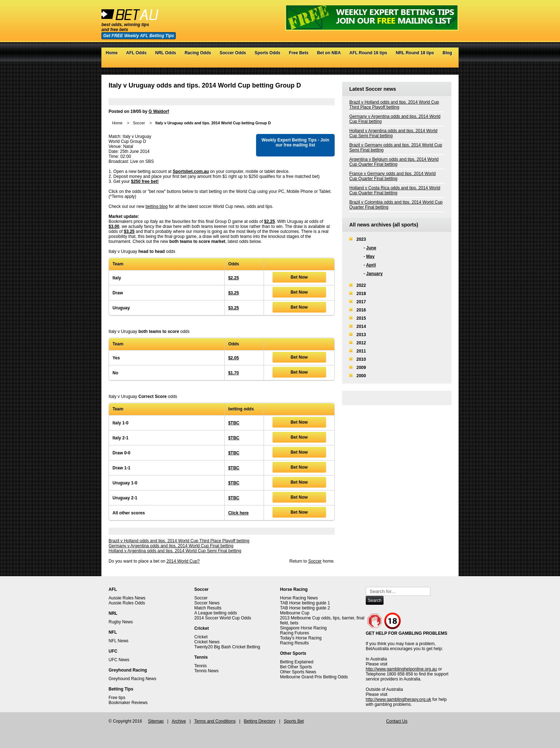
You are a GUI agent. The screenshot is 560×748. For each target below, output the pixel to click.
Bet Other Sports (296, 667)
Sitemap (156, 721)
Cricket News (207, 642)
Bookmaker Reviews (128, 703)
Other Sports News (298, 672)
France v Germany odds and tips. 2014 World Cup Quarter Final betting (392, 176)
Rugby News (121, 622)
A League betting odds (216, 613)
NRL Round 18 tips (415, 53)
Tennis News (206, 671)
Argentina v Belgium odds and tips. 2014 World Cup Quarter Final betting (394, 162)
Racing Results (294, 643)
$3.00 (114, 226)
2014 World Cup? (183, 561)
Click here (238, 513)
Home (112, 53)
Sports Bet (294, 721)
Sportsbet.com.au (191, 171)
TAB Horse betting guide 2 (305, 608)
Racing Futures (294, 633)
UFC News (119, 660)
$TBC (234, 423)
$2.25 (270, 221)
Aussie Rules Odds (127, 603)
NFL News (119, 641)
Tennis (201, 666)
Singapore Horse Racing (303, 628)
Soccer (139, 123)
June (371, 248)
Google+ (441, 64)
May (370, 256)
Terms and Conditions (215, 721)
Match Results (208, 608)
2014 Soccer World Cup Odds (223, 618)
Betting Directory (260, 721)
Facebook (433, 64)
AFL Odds (136, 53)
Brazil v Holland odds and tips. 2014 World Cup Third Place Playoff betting (179, 541)
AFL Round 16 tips (368, 53)
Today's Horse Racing (301, 638)
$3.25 (129, 231)
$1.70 (234, 373)
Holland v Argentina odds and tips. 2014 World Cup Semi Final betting (175, 551)
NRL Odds (165, 53)
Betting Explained (297, 662)
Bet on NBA (329, 53)
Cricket (201, 637)
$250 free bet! (145, 181)
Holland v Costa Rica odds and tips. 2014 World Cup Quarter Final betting (395, 190)
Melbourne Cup (295, 613)
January (374, 274)
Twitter (426, 64)
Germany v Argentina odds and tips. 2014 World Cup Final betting (171, 546)
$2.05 (234, 358)
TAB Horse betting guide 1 (305, 603)
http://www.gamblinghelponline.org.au (401, 669)
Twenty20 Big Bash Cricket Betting (227, 647)
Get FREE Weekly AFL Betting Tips (139, 36)
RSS (448, 64)
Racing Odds (198, 53)
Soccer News (207, 603)
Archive (179, 721)
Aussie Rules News (127, 598)
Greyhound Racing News (132, 679)
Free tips (117, 698)
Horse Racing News (299, 598)
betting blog (156, 206)
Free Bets (299, 53)
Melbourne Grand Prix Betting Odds (314, 677)
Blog (447, 53)
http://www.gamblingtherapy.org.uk (398, 699)
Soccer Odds (233, 53)
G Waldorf (159, 111)
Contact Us (397, 721)
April (371, 265)
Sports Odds (267, 53)
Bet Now (299, 277)
